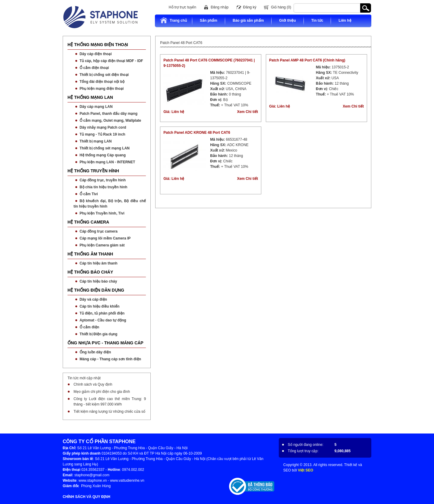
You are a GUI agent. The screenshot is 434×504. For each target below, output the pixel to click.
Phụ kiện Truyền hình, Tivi (102, 213)
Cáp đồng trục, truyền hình (103, 180)
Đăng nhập (220, 7)
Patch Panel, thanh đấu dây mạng (108, 114)
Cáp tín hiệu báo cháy (98, 281)
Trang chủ (173, 20)
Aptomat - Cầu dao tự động (103, 320)
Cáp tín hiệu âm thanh (99, 263)
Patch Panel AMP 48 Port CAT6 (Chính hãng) (307, 60)
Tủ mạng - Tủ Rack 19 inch (102, 134)
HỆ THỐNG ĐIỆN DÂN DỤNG (96, 290)
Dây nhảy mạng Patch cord (103, 127)
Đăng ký (250, 7)
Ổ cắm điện (89, 327)
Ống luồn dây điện (95, 352)
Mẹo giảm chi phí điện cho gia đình (102, 392)
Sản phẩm (209, 20)
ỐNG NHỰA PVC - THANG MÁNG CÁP (105, 343)
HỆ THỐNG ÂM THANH (90, 254)
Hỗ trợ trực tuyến (182, 7)
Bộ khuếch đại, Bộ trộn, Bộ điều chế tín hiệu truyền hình (110, 204)
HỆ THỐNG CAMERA (88, 222)
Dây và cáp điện (93, 299)
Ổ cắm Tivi (89, 194)
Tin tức (317, 20)
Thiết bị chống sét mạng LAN (105, 148)
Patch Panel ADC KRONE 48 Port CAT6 (197, 133)
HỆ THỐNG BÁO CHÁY (90, 272)
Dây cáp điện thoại (96, 54)
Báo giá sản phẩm (248, 20)
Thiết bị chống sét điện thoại (104, 75)
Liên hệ (345, 20)
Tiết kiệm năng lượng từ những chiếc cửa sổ (109, 412)
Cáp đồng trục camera (99, 231)
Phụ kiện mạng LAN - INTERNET (107, 162)
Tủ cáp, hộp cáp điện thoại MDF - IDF (111, 61)
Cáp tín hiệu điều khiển (99, 306)
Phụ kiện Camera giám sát (102, 245)
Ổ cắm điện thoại (94, 68)
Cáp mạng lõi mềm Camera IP (105, 238)
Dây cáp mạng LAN (96, 107)
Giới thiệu (287, 20)
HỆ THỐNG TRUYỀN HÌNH (93, 171)
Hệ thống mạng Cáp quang (103, 155)
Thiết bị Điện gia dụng (98, 334)
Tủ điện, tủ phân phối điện (102, 313)
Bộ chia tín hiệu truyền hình (103, 187)
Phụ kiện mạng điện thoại (102, 89)
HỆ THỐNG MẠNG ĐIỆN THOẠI (98, 45)
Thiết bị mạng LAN (96, 141)
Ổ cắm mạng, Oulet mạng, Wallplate (110, 121)
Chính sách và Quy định (93, 384)
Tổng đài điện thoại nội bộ (102, 82)
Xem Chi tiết (247, 112)
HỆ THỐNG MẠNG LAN (90, 97)
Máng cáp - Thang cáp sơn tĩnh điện (110, 359)
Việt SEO (305, 470)
